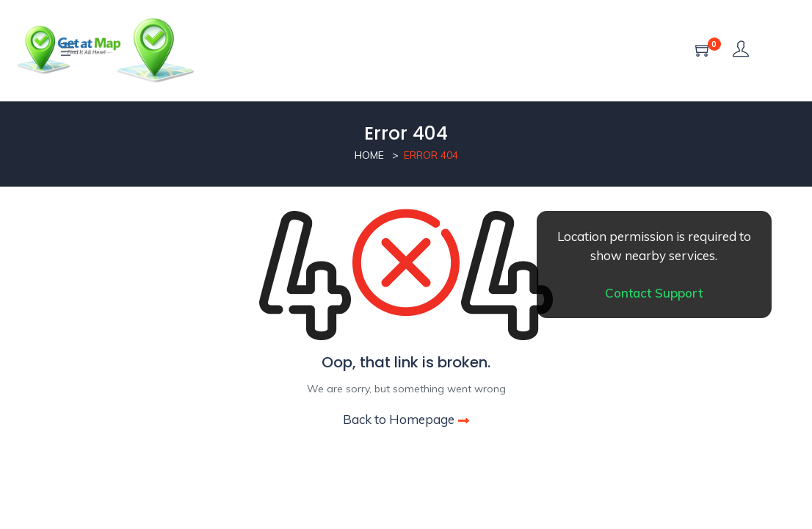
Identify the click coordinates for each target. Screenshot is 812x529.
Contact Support (654, 293)
